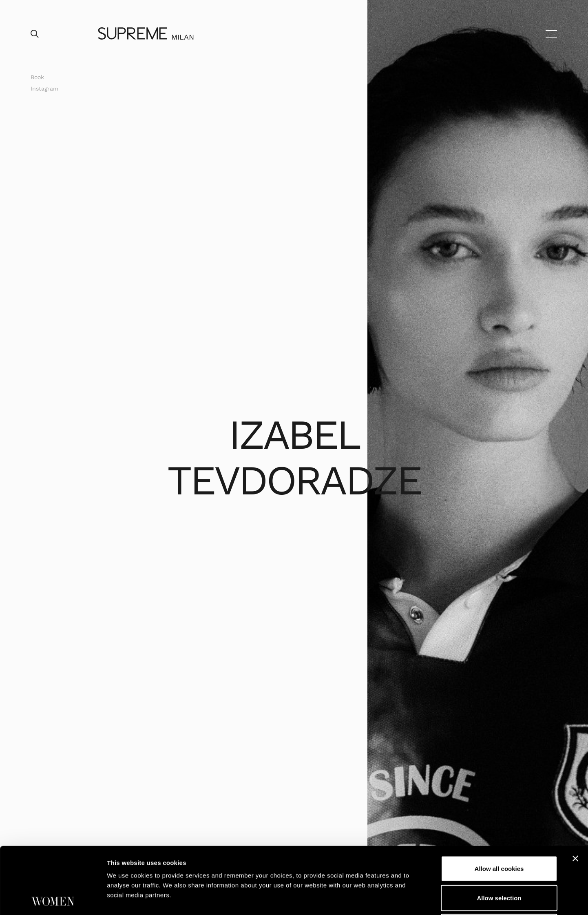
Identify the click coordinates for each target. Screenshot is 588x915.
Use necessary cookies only (499, 860)
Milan (183, 37)
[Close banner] (575, 792)
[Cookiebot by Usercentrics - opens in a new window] (53, 899)
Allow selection (499, 831)
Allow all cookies (499, 802)
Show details (428, 899)
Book (37, 77)
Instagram (44, 89)
